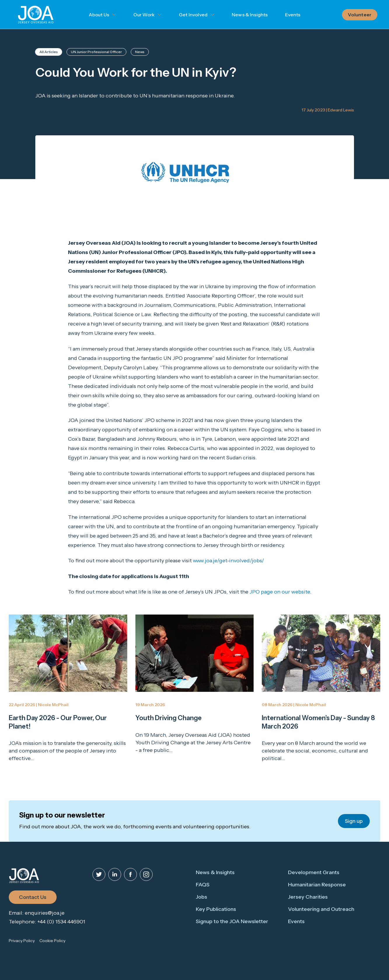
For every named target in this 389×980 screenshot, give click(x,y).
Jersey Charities (308, 897)
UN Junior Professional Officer (96, 52)
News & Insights (250, 15)
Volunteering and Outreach (321, 909)
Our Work (144, 15)
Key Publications (216, 909)
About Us (99, 15)
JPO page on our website (280, 592)
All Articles (49, 52)
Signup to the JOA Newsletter (232, 921)
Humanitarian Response (317, 885)
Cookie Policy (52, 941)
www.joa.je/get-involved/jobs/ (228, 561)
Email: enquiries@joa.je (37, 913)
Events (293, 15)
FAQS (203, 885)
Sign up (354, 821)
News (140, 52)
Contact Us (33, 897)
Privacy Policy (22, 941)
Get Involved (193, 15)
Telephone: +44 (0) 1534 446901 (47, 922)
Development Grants (314, 872)
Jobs (202, 897)
